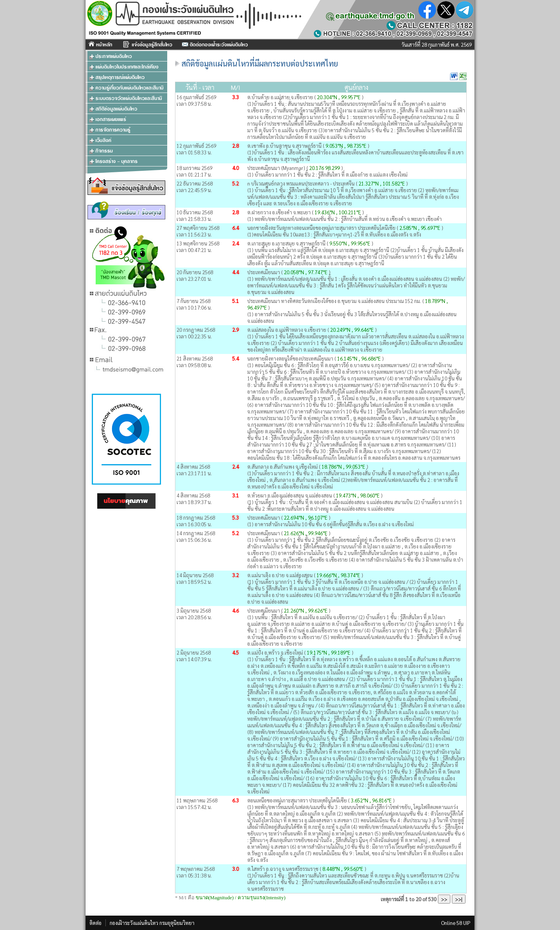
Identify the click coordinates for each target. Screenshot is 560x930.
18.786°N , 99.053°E (344, 467)
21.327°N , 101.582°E (382, 183)
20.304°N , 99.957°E (339, 97)
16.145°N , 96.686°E (359, 358)
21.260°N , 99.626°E (306, 610)
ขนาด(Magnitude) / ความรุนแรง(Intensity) (241, 898)
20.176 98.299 (325, 168)
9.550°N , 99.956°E (350, 243)
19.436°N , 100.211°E (338, 212)
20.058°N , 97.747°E (306, 272)
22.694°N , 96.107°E (306, 518)
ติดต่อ (95, 923)
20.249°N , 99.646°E (353, 330)
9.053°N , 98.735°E (346, 146)
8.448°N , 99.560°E (343, 869)
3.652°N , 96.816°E (371, 800)
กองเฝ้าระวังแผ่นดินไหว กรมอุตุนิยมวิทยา (152, 923)
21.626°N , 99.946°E (306, 533)
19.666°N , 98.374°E (339, 575)
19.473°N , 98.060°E (358, 495)
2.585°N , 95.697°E (420, 228)
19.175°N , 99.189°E (329, 652)
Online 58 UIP (456, 923)
